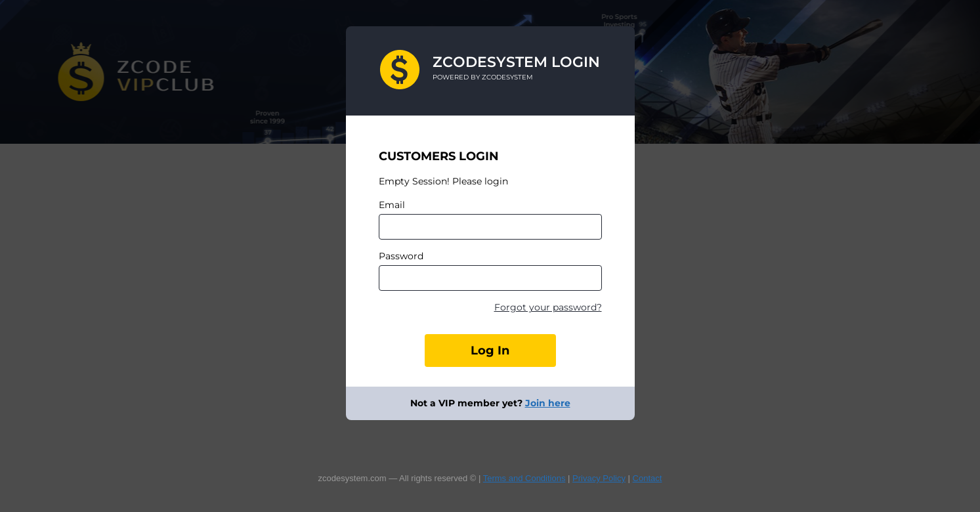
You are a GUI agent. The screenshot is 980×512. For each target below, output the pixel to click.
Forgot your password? (548, 307)
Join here (548, 403)
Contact (648, 478)
